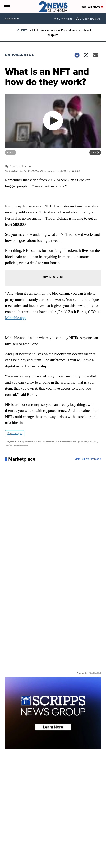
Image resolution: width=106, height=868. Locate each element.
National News (19, 55)
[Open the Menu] (7, 7)
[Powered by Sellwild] (95, 673)
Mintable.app (15, 318)
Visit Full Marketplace (88, 459)
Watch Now (92, 7)
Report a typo (15, 433)
